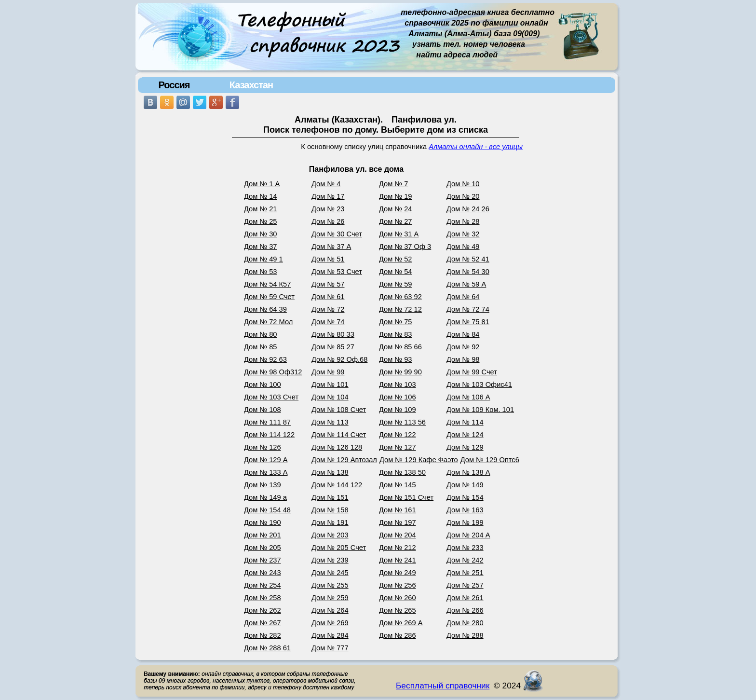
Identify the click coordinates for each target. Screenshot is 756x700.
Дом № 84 (463, 334)
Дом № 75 (396, 322)
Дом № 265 (398, 610)
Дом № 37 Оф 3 (405, 247)
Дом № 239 (330, 560)
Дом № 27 (396, 221)
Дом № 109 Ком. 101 (480, 410)
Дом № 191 (330, 522)
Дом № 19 (396, 196)
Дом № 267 (263, 623)
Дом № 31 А (399, 234)
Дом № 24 (396, 209)
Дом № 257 (465, 585)
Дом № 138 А (468, 472)
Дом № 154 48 (267, 510)
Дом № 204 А (468, 535)
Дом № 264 (330, 610)
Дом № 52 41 (468, 259)
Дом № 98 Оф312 (273, 372)
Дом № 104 (330, 397)
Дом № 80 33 (333, 334)
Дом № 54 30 (468, 272)
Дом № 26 (328, 221)
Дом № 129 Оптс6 (490, 460)
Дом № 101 (330, 384)
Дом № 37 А (331, 247)
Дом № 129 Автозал (344, 460)
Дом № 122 (398, 435)
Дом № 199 (465, 522)
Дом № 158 (330, 510)
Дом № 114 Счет (339, 435)
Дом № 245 (330, 573)
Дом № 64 (463, 297)
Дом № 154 (465, 497)
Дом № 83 (396, 334)
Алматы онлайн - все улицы (476, 147)
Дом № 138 (330, 472)
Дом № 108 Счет (339, 410)
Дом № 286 (398, 635)
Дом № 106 (398, 397)
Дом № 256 (398, 585)
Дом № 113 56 (402, 422)
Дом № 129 (465, 447)
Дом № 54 (396, 272)
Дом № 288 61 (267, 648)
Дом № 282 (263, 635)
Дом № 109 (398, 410)
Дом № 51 (328, 259)
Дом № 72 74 (468, 309)
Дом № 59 (396, 284)
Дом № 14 (261, 196)
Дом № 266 (465, 610)
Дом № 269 (330, 623)
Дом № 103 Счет (271, 397)
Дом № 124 (465, 435)
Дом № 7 (393, 184)
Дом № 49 (463, 247)
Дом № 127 (398, 447)
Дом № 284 (330, 635)
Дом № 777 (330, 648)
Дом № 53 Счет (337, 272)
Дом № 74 (328, 322)
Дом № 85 (261, 347)
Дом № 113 (330, 422)
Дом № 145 (398, 485)
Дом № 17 (328, 196)
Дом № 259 (330, 598)
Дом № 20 (463, 196)
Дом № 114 (465, 422)
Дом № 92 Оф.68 (339, 359)
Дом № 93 (396, 359)
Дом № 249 (398, 573)
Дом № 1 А (262, 184)
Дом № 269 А (401, 623)
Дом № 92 (463, 347)
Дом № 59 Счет (269, 297)
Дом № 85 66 (400, 347)
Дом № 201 (263, 535)
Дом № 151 (330, 497)
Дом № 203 (330, 535)
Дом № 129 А (266, 460)
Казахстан (251, 85)
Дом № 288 (465, 635)
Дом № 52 (396, 259)
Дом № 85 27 (333, 347)
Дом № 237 (263, 560)
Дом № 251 (465, 573)
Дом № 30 (261, 234)
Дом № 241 (398, 560)
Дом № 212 (398, 548)
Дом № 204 (398, 535)
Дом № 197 (398, 522)
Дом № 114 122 (269, 435)
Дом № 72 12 (400, 309)
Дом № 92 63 (265, 359)
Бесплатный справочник (443, 686)
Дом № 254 (263, 585)
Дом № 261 (465, 598)
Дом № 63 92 (400, 297)
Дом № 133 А (266, 472)
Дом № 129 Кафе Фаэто (419, 460)
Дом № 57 (328, 284)
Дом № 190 (263, 522)
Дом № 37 (261, 247)
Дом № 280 (465, 623)
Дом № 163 (465, 510)
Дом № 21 (261, 209)
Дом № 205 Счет (339, 548)
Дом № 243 (263, 573)
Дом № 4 (326, 184)
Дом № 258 (263, 598)
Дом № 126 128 (337, 447)
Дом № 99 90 (400, 372)
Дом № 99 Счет (472, 372)
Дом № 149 (465, 485)
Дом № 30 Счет (337, 234)
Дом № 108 (263, 410)
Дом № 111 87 (267, 422)
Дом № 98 (463, 359)
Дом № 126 (263, 447)
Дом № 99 (328, 372)
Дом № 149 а (265, 497)
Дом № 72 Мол (268, 322)
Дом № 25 (261, 221)
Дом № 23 (328, 209)
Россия (174, 85)
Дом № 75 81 (468, 322)
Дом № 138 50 (402, 472)
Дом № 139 (263, 485)
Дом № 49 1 (263, 259)
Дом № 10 (463, 184)
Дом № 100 (263, 384)
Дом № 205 (263, 548)
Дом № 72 (328, 309)
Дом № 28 (463, 221)
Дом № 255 (330, 585)
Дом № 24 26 (468, 209)
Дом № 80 (261, 334)
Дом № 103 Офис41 (479, 384)
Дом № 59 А (466, 284)
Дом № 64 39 (265, 309)
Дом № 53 (261, 272)
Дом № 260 (398, 598)
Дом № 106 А (468, 397)
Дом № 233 (465, 548)
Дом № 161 (398, 510)
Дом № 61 (328, 297)
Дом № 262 (263, 610)
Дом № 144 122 (337, 485)
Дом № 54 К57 (267, 284)
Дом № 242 (465, 560)
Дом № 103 (398, 384)
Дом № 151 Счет (406, 497)
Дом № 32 (463, 234)
